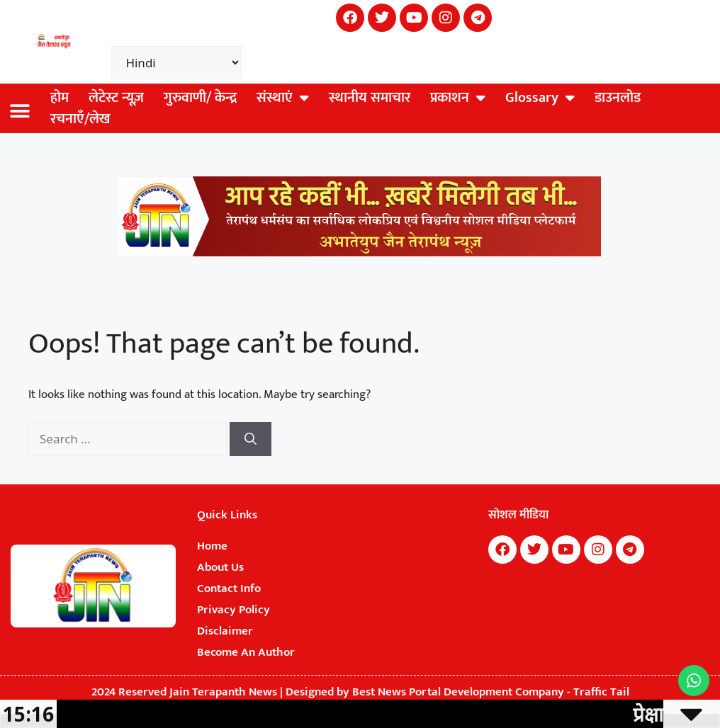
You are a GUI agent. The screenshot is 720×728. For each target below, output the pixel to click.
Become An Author (246, 652)
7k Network (484, 574)
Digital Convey (484, 578)
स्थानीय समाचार (370, 98)
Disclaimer (225, 631)
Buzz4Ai (483, 576)
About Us (220, 567)
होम (60, 98)
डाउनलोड (618, 98)
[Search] (251, 439)
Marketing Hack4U (484, 571)
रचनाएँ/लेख (80, 119)
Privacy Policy (234, 610)
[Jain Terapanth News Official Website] (360, 253)
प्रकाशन (458, 98)
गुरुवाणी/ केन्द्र (200, 98)
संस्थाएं (283, 98)
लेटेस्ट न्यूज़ (116, 98)
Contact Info (229, 588)
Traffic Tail (601, 692)
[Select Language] (176, 63)
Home (212, 546)
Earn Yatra (483, 580)
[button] (19, 111)
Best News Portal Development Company (458, 692)
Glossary (540, 98)
